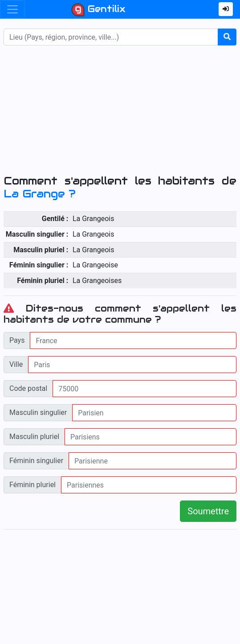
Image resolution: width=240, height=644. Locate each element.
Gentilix (98, 10)
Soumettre (208, 511)
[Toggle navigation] (12, 9)
